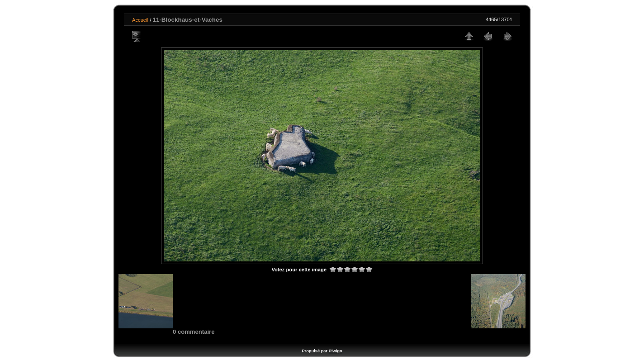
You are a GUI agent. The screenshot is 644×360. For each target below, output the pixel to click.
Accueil (140, 20)
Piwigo (336, 351)
